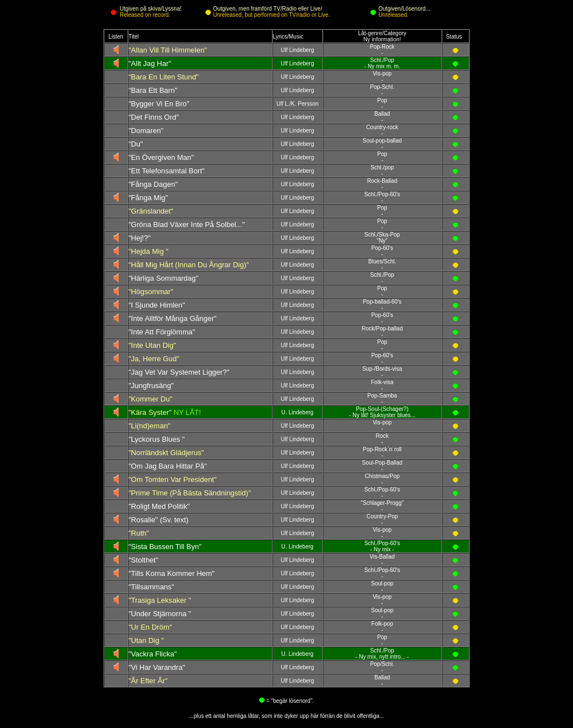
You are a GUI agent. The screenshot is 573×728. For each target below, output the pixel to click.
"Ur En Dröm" (151, 627)
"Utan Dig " (146, 640)
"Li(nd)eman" (150, 426)
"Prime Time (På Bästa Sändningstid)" (190, 493)
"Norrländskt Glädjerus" (166, 453)
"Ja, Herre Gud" (154, 359)
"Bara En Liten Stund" (164, 77)
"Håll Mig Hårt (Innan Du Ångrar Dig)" (189, 265)
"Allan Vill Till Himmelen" (168, 50)
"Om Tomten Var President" (173, 479)
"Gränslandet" (151, 211)
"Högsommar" (151, 292)
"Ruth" (139, 533)
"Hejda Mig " (149, 251)
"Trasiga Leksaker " (160, 600)
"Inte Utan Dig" (152, 345)
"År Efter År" (148, 681)
